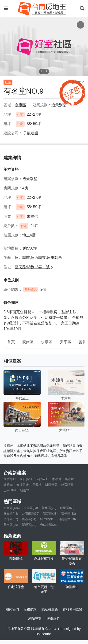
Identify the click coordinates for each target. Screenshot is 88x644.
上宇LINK (10, 490)
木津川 (56, 479)
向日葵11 (26, 479)
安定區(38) (50, 513)
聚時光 (8, 485)
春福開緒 (23, 485)
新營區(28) (29, 525)
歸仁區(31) (47, 519)
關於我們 (12, 609)
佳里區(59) (67, 508)
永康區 (47, 342)
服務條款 (30, 609)
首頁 (11, 342)
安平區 (65, 342)
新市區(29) (11, 525)
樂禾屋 (69, 479)
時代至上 (42, 479)
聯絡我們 (53, 618)
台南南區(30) (67, 519)
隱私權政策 (50, 609)
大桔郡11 (10, 479)
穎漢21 (25, 490)
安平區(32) (69, 513)
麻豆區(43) (11, 513)
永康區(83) (31, 508)
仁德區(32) (11, 519)
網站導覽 (35, 618)
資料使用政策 (73, 609)
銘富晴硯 (67, 485)
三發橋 (37, 485)
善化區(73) (49, 508)
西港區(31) (29, 519)
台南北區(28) (49, 525)
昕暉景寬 (51, 485)
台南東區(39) (31, 513)
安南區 (28, 342)
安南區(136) (12, 508)
